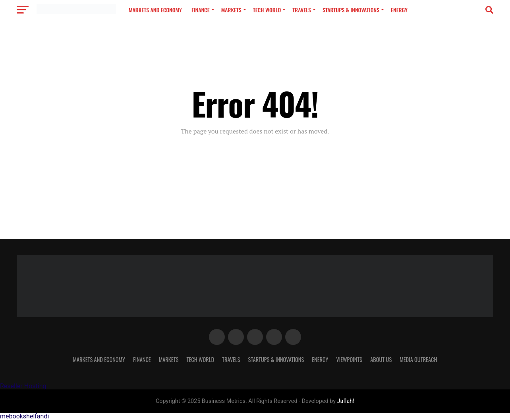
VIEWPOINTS (349, 359)
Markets (231, 10)
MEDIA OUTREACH (418, 359)
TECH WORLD (267, 10)
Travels (302, 10)
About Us (381, 359)
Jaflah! (346, 401)
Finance (201, 10)
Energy (399, 10)
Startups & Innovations (351, 10)
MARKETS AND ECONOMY (155, 10)
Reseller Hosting (23, 386)
